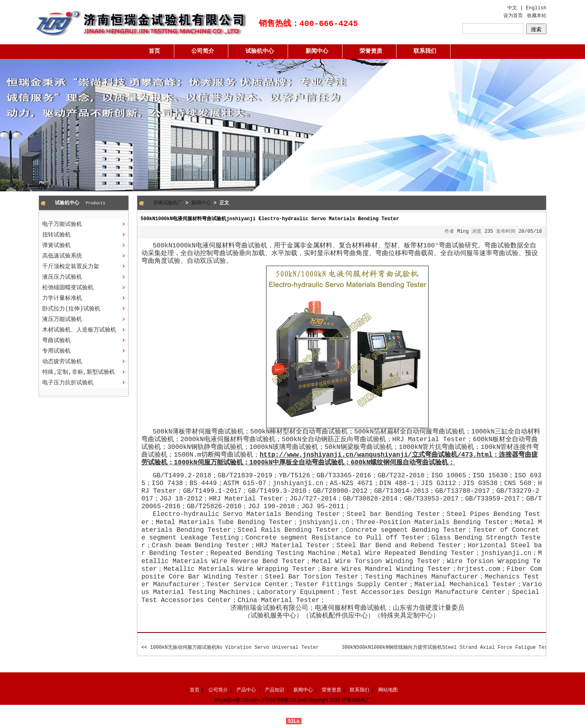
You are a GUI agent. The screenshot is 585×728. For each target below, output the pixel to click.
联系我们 (425, 51)
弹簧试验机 (56, 245)
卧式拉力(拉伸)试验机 (71, 309)
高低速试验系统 (62, 256)
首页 (154, 51)
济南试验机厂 (168, 203)
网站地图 (388, 690)
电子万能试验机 (62, 224)
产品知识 (275, 690)
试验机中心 (260, 51)
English (536, 8)
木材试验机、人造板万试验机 (79, 330)
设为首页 (513, 16)
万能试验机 (227, 463)
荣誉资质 (371, 51)
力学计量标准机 (62, 298)
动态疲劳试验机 (62, 362)
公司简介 (203, 51)
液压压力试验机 (62, 277)
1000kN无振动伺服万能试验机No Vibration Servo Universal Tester (235, 648)
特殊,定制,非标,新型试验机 (79, 372)
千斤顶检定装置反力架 (71, 266)
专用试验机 (56, 351)
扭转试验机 (56, 235)
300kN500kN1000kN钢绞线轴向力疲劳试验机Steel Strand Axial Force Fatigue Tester (449, 648)
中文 (512, 8)
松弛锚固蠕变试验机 (68, 288)
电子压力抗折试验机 (68, 383)
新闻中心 (317, 51)
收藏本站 (537, 16)
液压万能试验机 (62, 319)
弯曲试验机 (56, 340)
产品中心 (246, 690)
